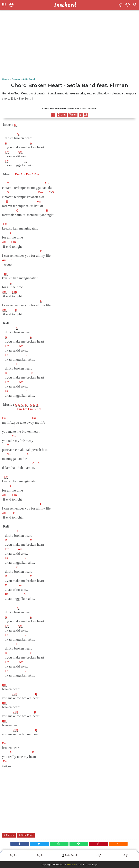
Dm (9, 454)
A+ (13, 857)
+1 (99, 857)
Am (21, 152)
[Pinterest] (101, 844)
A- (40, 857)
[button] (122, 844)
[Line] (80, 844)
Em (16, 125)
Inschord (71, 865)
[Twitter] (37, 844)
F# (7, 161)
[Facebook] (16, 844)
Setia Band (29, 835)
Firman (11, 835)
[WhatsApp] (58, 844)
